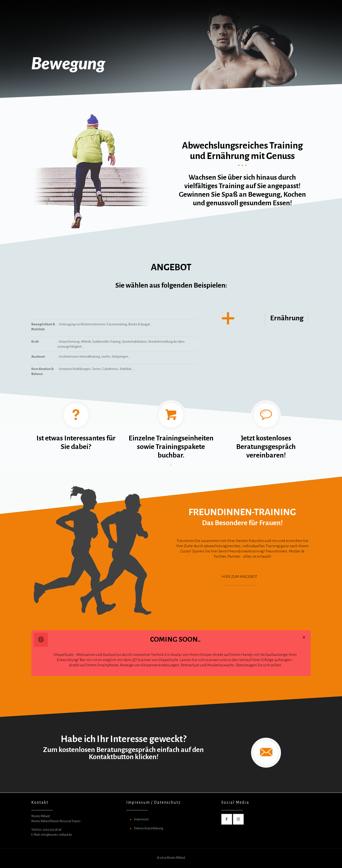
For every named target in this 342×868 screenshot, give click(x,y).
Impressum (142, 819)
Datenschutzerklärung (149, 828)
